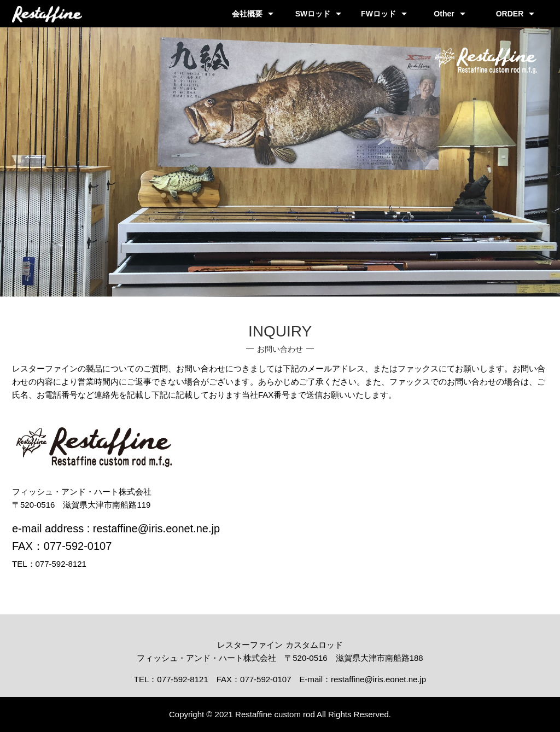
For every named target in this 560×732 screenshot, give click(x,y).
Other (444, 14)
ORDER (510, 14)
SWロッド (313, 14)
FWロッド (378, 14)
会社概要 (247, 14)
